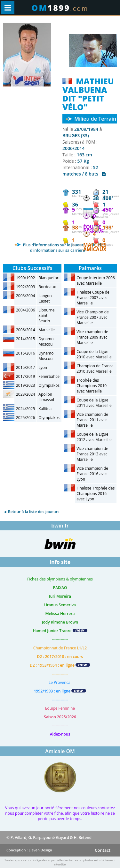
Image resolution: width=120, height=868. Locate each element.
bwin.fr (60, 526)
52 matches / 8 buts (84, 171)
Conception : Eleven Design (29, 850)
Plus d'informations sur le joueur (49, 245)
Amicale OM (60, 751)
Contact (103, 850)
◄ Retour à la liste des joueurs (31, 512)
